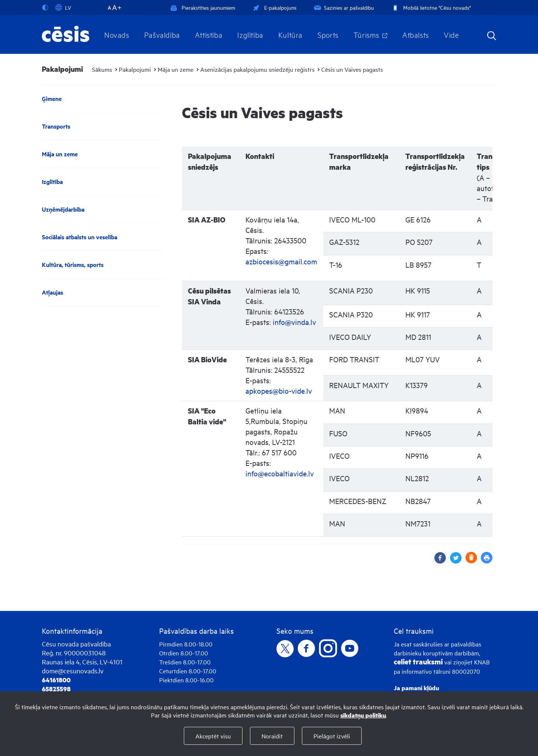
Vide (451, 34)
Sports (328, 34)
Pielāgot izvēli (332, 736)
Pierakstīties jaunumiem (203, 7)
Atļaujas (52, 292)
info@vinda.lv (294, 322)
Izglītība (250, 34)
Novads (117, 34)
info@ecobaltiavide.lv (280, 473)
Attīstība (209, 34)
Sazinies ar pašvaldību (343, 7)
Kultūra (290, 34)
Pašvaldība (162, 34)
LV (63, 7)
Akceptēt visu (213, 736)
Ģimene (52, 99)
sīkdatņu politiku (363, 715)
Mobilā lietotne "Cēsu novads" (431, 7)
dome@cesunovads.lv (73, 671)
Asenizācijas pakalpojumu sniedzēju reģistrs (257, 69)
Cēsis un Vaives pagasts (352, 69)
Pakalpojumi (135, 69)
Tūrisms (366, 34)
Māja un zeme (176, 69)
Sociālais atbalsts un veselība (80, 237)
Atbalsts (416, 34)
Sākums (102, 69)
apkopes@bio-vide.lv (279, 391)
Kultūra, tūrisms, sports (73, 265)
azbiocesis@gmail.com (281, 261)
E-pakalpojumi (274, 7)
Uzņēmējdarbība (63, 209)
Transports (56, 126)
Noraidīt (272, 736)
